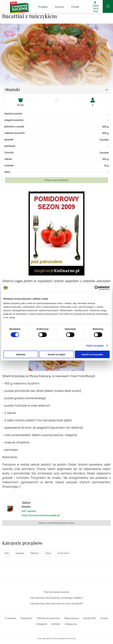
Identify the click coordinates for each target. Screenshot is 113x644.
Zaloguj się (71, 624)
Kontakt (56, 624)
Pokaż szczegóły (95, 345)
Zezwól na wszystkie (92, 354)
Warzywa (20, 553)
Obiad (48, 553)
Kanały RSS (90, 618)
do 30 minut (63, 553)
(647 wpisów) (29, 511)
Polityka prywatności (48, 618)
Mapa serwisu (72, 618)
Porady (104, 618)
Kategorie (42, 624)
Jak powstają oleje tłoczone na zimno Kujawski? (56, 604)
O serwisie (11, 618)
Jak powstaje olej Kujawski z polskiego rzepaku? (57, 598)
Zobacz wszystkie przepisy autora (56, 523)
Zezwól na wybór (56, 354)
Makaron (35, 553)
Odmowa (21, 354)
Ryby (7, 553)
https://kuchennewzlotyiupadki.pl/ (41, 515)
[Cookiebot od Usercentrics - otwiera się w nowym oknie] (97, 288)
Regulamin (26, 618)
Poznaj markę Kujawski (56, 592)
